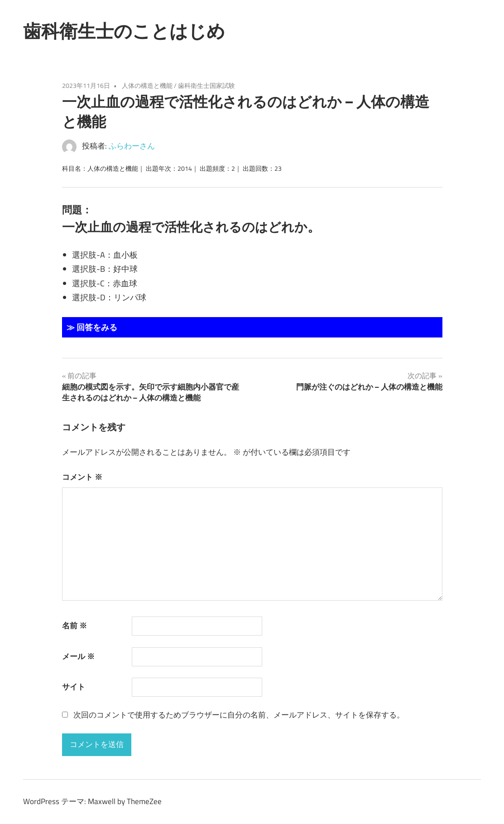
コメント (82, 477)
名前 (74, 626)
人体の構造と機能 (147, 85)
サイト (74, 687)
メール (78, 656)
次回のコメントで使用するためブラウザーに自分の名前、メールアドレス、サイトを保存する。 (239, 715)
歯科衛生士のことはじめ (124, 31)
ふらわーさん (132, 146)
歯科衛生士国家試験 (206, 85)
